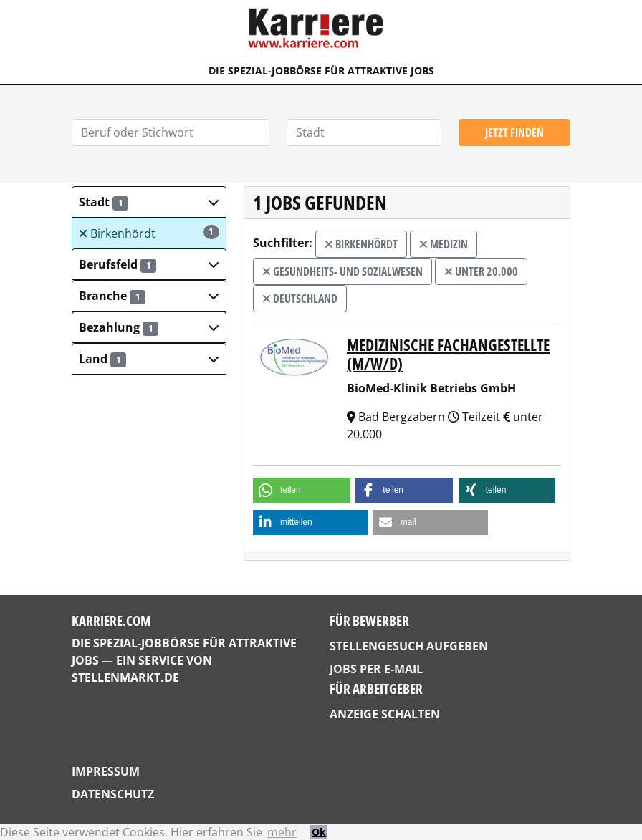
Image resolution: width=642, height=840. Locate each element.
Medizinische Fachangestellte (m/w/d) (448, 354)
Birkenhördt (149, 233)
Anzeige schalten (385, 714)
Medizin (444, 244)
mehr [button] (282, 832)
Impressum (106, 771)
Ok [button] (319, 832)
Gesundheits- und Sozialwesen (342, 271)
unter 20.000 (481, 271)
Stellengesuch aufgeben (409, 646)
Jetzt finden (514, 132)
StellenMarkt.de (125, 677)
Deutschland (300, 299)
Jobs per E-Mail (376, 669)
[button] (149, 202)
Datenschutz (113, 794)
